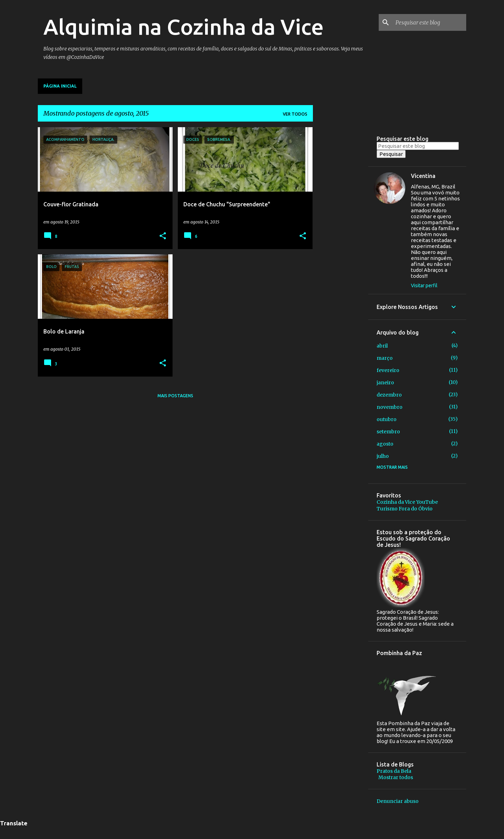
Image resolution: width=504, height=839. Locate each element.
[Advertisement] (341, 232)
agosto (385, 444)
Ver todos (295, 114)
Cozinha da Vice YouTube (407, 502)
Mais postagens (175, 396)
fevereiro (388, 370)
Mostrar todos (396, 777)
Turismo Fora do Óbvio (405, 509)
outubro (387, 419)
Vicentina (423, 176)
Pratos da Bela (394, 771)
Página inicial (60, 86)
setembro (388, 432)
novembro (390, 407)
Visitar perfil (424, 286)
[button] (163, 236)
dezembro (389, 395)
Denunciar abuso (398, 801)
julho (383, 456)
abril (382, 346)
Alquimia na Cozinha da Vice (184, 27)
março (385, 358)
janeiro (385, 383)
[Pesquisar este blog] (429, 22)
